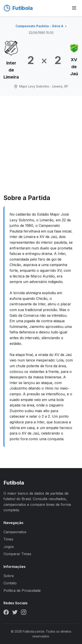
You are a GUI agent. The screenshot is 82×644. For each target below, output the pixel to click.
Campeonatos (15, 532)
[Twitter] (15, 613)
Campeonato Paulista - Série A (39, 26)
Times (8, 539)
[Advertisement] (41, 150)
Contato (10, 583)
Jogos (9, 547)
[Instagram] (24, 613)
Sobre (9, 576)
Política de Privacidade (22, 590)
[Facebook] (6, 613)
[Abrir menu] (74, 8)
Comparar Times (17, 554)
